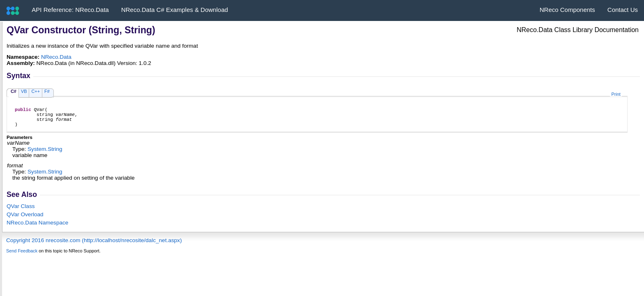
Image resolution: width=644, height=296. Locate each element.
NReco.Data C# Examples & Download (175, 10)
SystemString (45, 154)
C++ (36, 91)
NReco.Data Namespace (37, 228)
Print (616, 94)
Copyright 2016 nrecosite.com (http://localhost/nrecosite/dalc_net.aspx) (94, 245)
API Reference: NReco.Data (70, 10)
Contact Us (623, 10)
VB (24, 91)
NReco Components (567, 10)
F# (47, 91)
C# (14, 91)
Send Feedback (22, 256)
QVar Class (21, 211)
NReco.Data (56, 57)
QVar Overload (25, 219)
